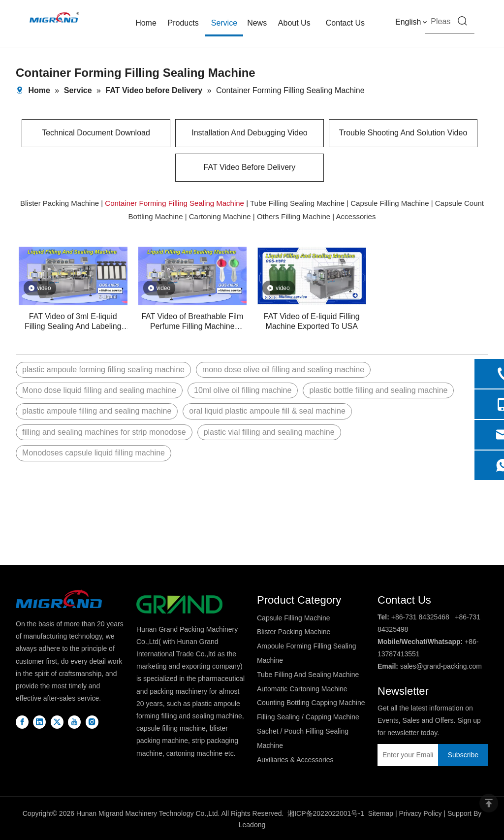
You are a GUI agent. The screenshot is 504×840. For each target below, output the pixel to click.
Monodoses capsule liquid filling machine (94, 453)
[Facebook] (22, 722)
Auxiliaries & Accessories (295, 760)
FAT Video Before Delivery (250, 167)
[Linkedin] (39, 722)
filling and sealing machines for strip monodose (104, 432)
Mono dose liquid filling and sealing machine (99, 390)
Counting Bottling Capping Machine (311, 703)
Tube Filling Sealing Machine (297, 203)
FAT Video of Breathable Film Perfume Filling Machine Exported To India (192, 322)
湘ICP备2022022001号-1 (326, 813)
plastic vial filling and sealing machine (269, 432)
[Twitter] (57, 722)
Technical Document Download (96, 133)
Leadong (252, 825)
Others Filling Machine (294, 216)
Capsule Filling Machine (390, 203)
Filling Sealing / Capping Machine (308, 717)
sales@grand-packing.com (441, 666)
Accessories (356, 216)
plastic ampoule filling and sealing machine (97, 411)
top (489, 803)
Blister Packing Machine (60, 203)
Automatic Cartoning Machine (302, 689)
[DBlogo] (59, 599)
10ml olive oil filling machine (243, 390)
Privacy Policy (420, 813)
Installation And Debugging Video (249, 133)
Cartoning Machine (220, 216)
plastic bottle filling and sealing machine (378, 390)
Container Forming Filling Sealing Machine (174, 203)
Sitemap (381, 813)
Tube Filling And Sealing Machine (308, 675)
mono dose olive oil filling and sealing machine (283, 370)
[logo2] (179, 604)
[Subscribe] (463, 755)
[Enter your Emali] (405, 755)
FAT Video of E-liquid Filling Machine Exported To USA (312, 321)
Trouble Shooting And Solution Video (403, 133)
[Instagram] (92, 722)
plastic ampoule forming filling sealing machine (103, 370)
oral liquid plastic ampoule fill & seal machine (267, 411)
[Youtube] (74, 722)
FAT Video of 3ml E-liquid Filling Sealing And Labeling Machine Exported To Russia (73, 322)
